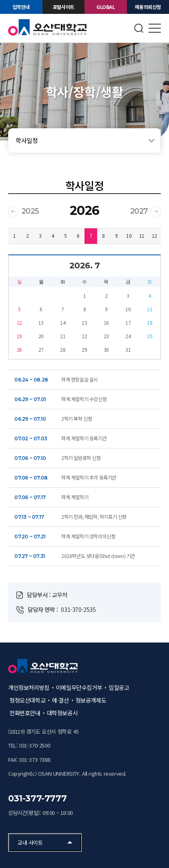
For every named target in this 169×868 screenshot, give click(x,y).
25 (150, 336)
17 (128, 322)
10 (129, 235)
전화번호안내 (25, 713)
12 (155, 235)
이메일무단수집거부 (79, 687)
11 (142, 235)
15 (84, 322)
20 (41, 336)
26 (19, 349)
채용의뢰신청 (148, 7)
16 (106, 322)
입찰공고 (119, 687)
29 (84, 349)
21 (63, 336)
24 (128, 336)
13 (41, 322)
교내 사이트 (30, 842)
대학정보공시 (62, 713)
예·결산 (60, 700)
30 (106, 349)
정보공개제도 (91, 700)
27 (41, 349)
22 (84, 336)
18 (150, 322)
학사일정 (27, 140)
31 (128, 349)
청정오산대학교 (27, 700)
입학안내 (21, 7)
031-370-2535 (78, 609)
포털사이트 (63, 7)
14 (63, 322)
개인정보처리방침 (29, 687)
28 (63, 349)
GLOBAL (106, 7)
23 (106, 336)
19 (19, 336)
